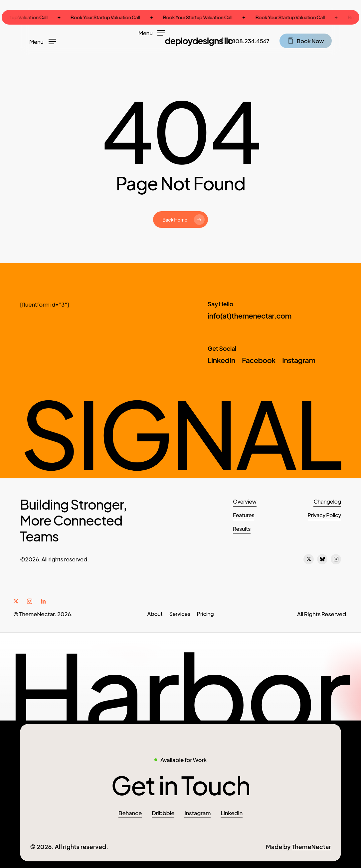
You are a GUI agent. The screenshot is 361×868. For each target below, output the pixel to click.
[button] (152, 32)
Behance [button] (130, 813)
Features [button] (244, 515)
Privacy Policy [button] (324, 515)
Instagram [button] (197, 813)
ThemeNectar (311, 847)
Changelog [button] (327, 501)
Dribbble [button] (163, 813)
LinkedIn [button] (232, 813)
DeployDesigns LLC (199, 41)
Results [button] (242, 529)
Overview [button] (245, 501)
